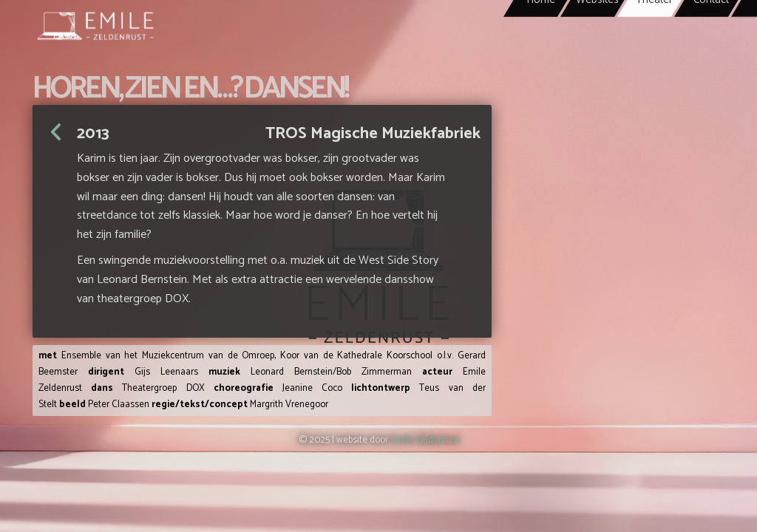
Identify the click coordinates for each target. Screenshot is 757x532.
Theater (654, 45)
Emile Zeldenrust (425, 440)
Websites (597, 45)
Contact (711, 45)
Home (541, 45)
